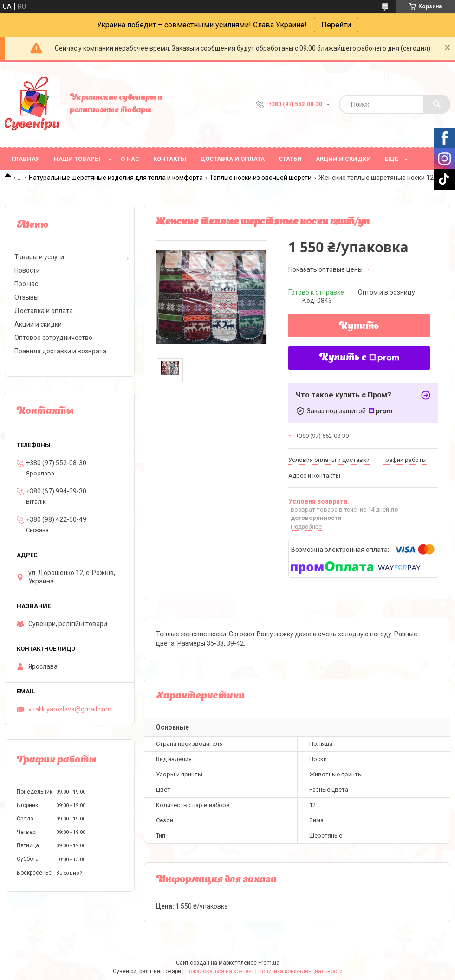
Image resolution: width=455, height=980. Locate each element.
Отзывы (26, 297)
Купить (359, 327)
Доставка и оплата (232, 159)
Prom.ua (269, 963)
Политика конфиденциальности (300, 971)
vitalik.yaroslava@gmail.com (70, 709)
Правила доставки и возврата (60, 351)
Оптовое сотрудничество (53, 338)
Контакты (170, 159)
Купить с (359, 358)
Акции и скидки (343, 159)
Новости (27, 270)
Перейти (336, 25)
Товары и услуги (39, 257)
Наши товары (77, 159)
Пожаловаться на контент (220, 971)
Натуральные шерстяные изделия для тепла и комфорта (116, 178)
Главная (26, 159)
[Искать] (437, 104)
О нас (130, 159)
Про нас (26, 284)
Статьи (290, 159)
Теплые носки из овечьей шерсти (260, 178)
